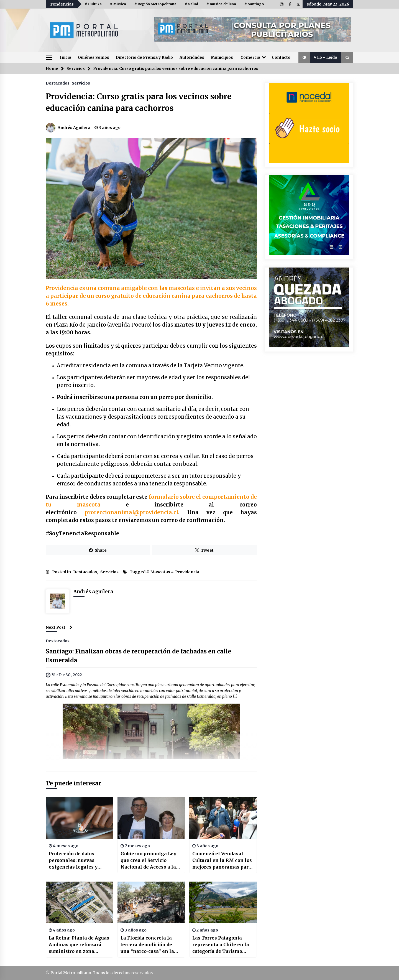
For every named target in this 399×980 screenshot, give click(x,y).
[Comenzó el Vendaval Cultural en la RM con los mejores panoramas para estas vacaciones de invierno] (223, 818)
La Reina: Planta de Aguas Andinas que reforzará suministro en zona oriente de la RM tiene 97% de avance (79, 945)
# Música (118, 4)
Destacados (58, 83)
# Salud (191, 4)
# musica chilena (221, 4)
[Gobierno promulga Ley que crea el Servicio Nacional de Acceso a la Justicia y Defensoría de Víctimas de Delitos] (151, 818)
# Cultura (93, 4)
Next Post (59, 627)
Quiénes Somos (94, 57)
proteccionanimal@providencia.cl (131, 512)
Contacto (281, 57)
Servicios (81, 83)
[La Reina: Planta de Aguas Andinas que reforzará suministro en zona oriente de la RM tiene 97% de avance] (80, 902)
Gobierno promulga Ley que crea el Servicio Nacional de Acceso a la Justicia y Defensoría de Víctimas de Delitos (148, 861)
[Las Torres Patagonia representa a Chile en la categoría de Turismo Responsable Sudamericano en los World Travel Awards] (223, 902)
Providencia (187, 572)
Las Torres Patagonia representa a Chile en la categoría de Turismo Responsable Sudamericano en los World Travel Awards (221, 945)
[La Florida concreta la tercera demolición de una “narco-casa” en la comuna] (151, 902)
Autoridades (192, 57)
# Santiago (254, 4)
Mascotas (160, 572)
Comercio (250, 57)
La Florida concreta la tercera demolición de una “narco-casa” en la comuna (147, 945)
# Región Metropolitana (155, 4)
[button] (304, 57)
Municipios (222, 57)
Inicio (66, 57)
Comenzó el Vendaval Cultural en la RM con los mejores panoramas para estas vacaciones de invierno (222, 861)
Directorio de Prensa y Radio (144, 57)
